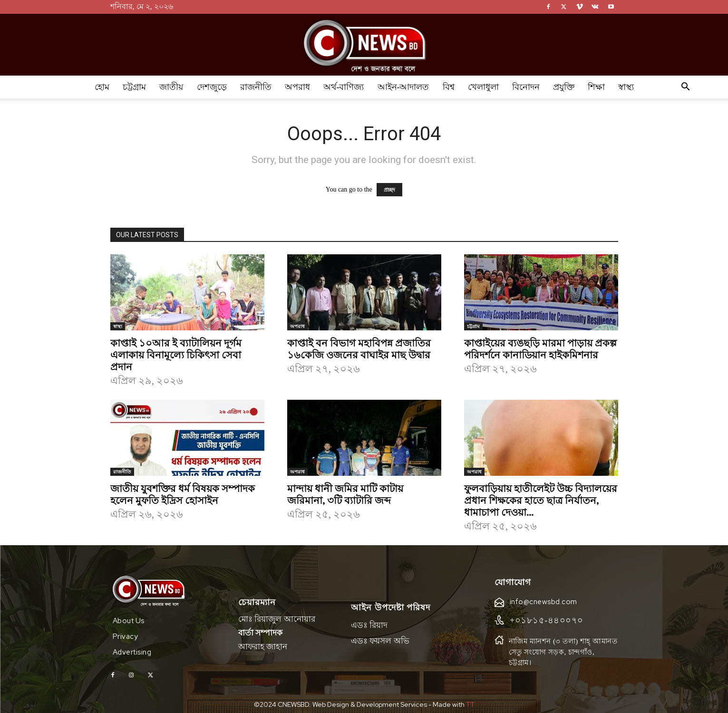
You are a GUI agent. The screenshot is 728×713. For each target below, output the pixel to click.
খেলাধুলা (483, 87)
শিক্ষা (596, 87)
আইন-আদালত (403, 87)
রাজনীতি (256, 87)
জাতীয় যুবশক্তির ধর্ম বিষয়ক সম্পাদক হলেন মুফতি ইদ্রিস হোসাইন (183, 494)
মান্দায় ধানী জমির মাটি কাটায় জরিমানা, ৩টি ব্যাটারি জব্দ (345, 494)
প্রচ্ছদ (389, 190)
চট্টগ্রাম (134, 87)
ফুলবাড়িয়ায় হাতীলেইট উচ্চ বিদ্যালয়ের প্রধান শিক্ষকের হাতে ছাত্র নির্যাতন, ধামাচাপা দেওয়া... (541, 500)
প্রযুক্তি (564, 87)
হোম (102, 87)
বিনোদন (526, 87)
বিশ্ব (449, 87)
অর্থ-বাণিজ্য (344, 87)
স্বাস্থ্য (626, 87)
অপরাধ (297, 87)
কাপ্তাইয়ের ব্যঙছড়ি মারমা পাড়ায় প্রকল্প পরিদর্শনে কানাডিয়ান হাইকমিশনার (540, 348)
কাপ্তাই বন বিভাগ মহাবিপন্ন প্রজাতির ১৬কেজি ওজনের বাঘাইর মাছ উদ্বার (359, 348)
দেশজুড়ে (212, 87)
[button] (686, 88)
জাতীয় (171, 87)
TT (470, 700)
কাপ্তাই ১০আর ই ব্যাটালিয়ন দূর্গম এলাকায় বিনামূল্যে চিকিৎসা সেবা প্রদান (176, 354)
